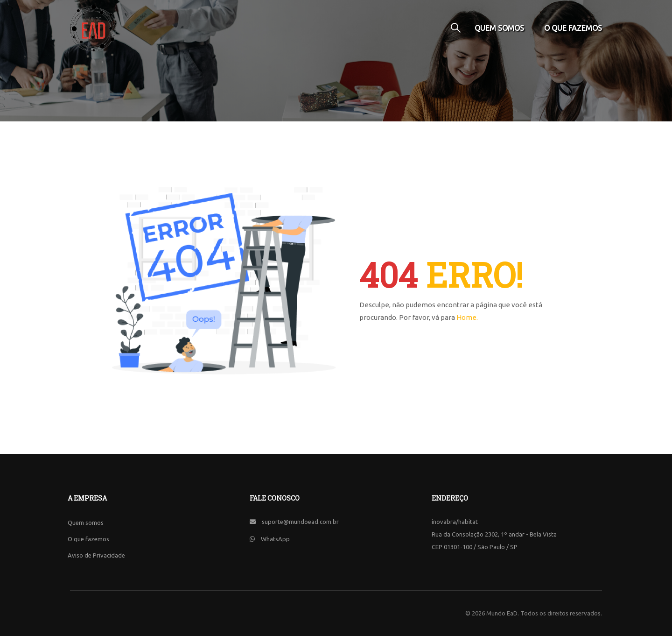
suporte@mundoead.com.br (300, 522)
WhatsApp (275, 539)
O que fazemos (573, 28)
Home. (467, 317)
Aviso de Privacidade (96, 555)
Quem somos (499, 28)
